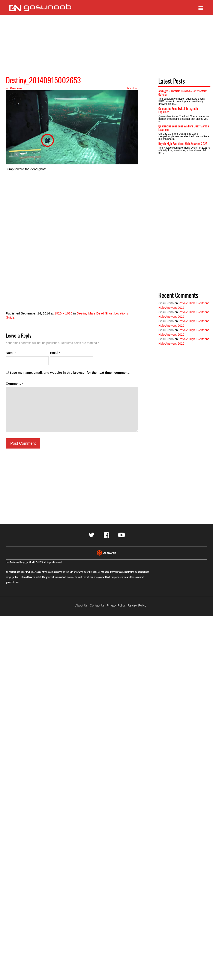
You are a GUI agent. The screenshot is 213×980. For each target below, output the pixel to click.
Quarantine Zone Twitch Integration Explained (179, 110)
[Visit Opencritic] (106, 553)
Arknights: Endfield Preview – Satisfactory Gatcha (182, 93)
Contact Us (97, 605)
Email (55, 353)
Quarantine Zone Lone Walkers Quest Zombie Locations (184, 128)
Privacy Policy (116, 605)
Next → (133, 88)
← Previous (14, 88)
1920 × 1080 (63, 313)
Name (11, 353)
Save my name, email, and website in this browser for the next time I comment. (69, 373)
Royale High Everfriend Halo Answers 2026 (183, 143)
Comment (14, 383)
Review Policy (137, 605)
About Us (81, 605)
